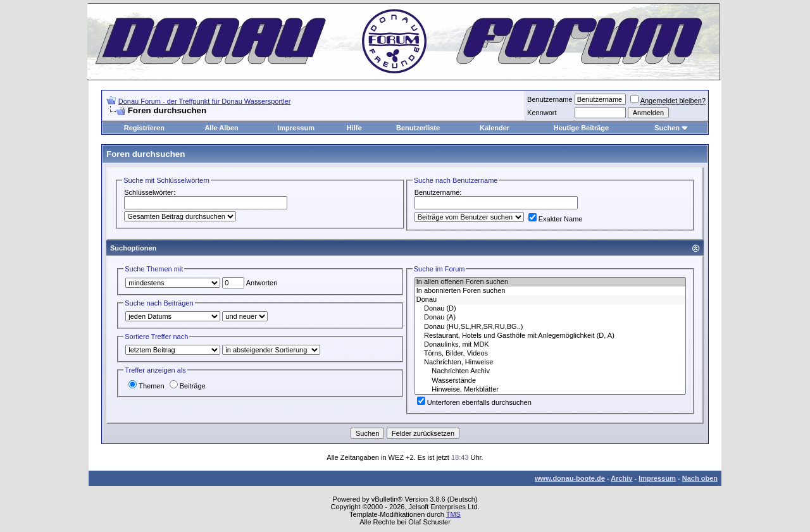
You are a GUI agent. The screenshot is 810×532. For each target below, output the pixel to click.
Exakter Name (556, 219)
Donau (550, 300)
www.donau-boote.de (570, 478)
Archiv (621, 478)
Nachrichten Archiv (550, 371)
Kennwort (542, 113)
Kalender (495, 128)
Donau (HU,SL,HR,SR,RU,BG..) (550, 327)
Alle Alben (221, 128)
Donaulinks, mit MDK (550, 345)
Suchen (667, 128)
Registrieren (144, 128)
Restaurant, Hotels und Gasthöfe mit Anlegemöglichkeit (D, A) (550, 336)
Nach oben (700, 478)
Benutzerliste (418, 128)
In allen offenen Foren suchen (550, 282)
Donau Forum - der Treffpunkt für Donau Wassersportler (205, 101)
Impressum (296, 128)
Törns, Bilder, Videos (550, 354)
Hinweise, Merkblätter (550, 390)
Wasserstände (550, 381)
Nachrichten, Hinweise (550, 362)
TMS (453, 514)
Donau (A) (550, 318)
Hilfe (354, 128)
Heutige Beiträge (581, 128)
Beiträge (188, 386)
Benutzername (550, 99)
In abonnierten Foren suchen (550, 291)
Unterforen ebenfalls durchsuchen (474, 402)
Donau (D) (550, 309)
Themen (146, 386)
